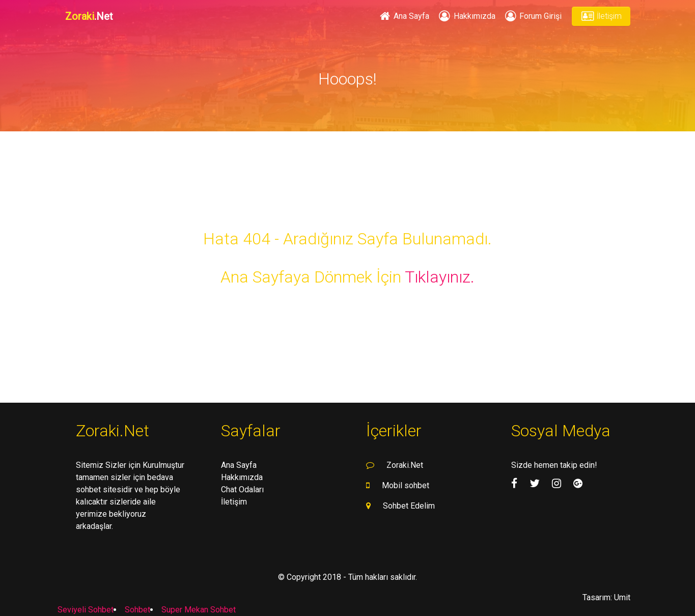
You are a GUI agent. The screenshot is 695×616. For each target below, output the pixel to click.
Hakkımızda (466, 16)
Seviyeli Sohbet (86, 610)
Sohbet (137, 610)
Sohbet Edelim (409, 506)
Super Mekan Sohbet (199, 610)
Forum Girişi (533, 16)
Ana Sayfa (404, 16)
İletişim (601, 16)
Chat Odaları (242, 489)
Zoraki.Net (405, 465)
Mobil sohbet (406, 485)
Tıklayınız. (440, 277)
